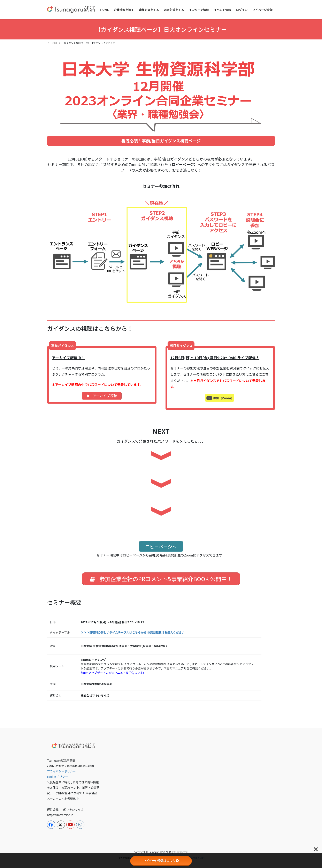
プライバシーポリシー (61, 771)
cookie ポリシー (57, 777)
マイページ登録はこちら (161, 861)
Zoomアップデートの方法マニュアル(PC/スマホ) (112, 673)
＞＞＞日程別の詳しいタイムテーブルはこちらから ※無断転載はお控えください (133, 633)
